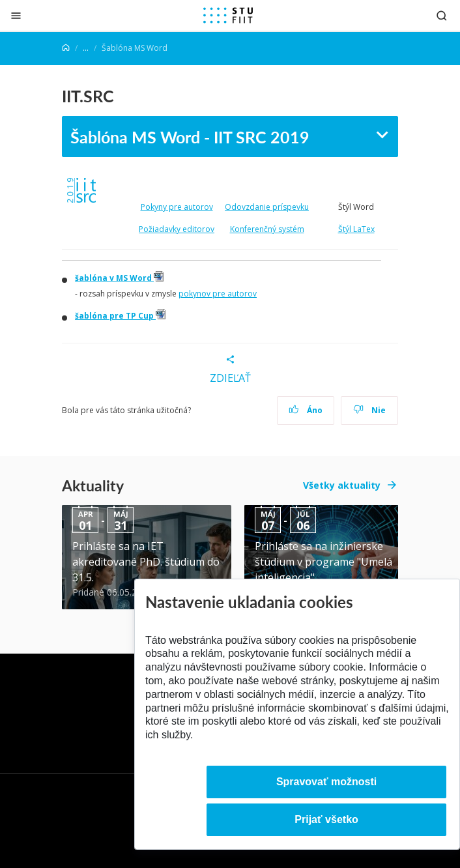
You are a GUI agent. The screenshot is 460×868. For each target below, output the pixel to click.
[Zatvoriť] (16, 15)
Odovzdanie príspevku (267, 207)
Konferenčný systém (267, 229)
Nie (370, 410)
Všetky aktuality (342, 485)
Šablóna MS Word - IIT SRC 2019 (190, 137)
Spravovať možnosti (326, 782)
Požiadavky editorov (177, 229)
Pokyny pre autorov (177, 207)
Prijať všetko (326, 819)
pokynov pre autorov (218, 294)
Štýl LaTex (356, 229)
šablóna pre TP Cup (120, 316)
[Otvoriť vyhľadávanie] (442, 15)
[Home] (66, 48)
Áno (306, 410)
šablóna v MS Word (119, 278)
